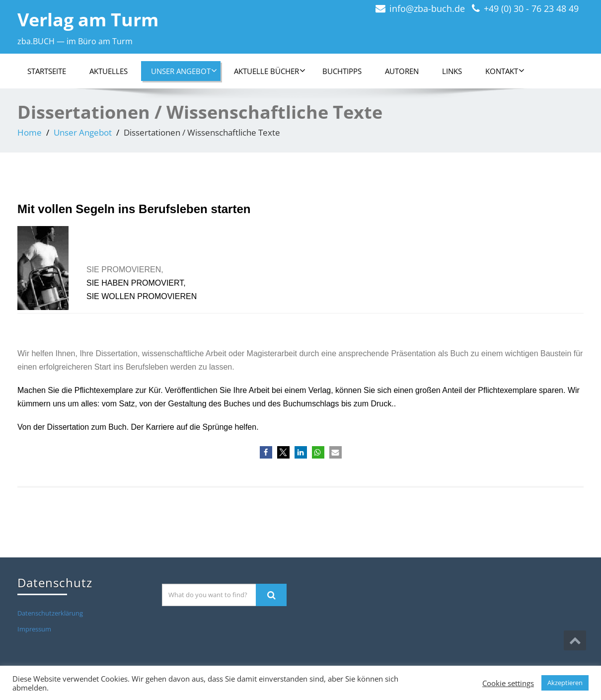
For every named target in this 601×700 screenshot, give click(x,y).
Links (452, 71)
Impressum (34, 629)
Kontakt (505, 71)
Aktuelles (109, 71)
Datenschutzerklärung (50, 613)
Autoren (402, 71)
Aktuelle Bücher (270, 71)
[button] (266, 452)
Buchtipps (342, 71)
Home (30, 132)
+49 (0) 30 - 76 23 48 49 (531, 8)
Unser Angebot (184, 71)
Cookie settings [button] (508, 683)
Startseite (47, 71)
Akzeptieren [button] (565, 683)
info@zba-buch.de (427, 8)
